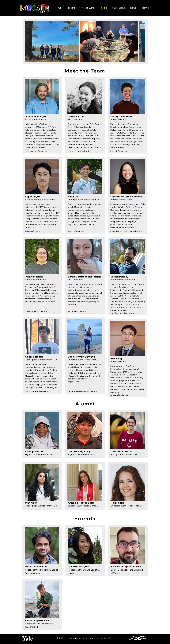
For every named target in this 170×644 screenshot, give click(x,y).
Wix (111, 638)
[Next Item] (140, 41)
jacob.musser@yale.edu (36, 151)
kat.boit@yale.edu (119, 151)
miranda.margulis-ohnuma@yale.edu (127, 231)
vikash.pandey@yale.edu (122, 313)
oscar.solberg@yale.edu (36, 391)
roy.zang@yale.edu (119, 395)
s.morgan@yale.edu (77, 311)
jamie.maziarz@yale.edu (36, 311)
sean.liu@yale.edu (76, 231)
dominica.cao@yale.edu (79, 151)
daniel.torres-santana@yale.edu (83, 391)
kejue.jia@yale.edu (34, 231)
